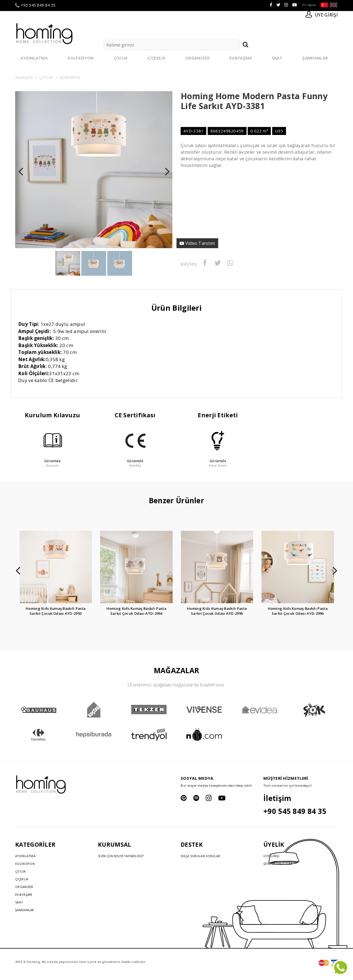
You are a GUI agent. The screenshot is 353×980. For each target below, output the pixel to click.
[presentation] (21, 170)
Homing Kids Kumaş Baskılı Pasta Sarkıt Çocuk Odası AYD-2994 (136, 611)
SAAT (277, 58)
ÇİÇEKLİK (156, 58)
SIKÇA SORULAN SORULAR (200, 856)
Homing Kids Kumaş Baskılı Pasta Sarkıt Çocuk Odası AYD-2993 (56, 611)
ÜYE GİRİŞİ (271, 856)
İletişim (277, 798)
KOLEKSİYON (81, 58)
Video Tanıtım (202, 243)
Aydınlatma (70, 77)
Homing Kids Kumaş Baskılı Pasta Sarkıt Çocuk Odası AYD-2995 (217, 611)
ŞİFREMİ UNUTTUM (278, 864)
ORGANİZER (197, 58)
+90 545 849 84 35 (35, 5)
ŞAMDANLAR (315, 58)
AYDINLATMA (34, 58)
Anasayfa (24, 77)
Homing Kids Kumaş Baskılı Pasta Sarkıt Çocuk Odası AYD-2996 (298, 611)
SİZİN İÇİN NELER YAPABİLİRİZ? (121, 856)
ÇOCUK (121, 58)
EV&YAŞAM (240, 58)
